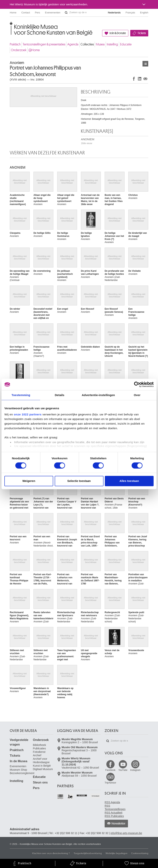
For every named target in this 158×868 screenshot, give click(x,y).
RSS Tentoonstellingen (115, 807)
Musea (100, 44)
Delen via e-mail (145, 79)
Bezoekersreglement (22, 773)
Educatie (126, 44)
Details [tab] (59, 395)
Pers (38, 13)
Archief (37, 755)
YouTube (123, 770)
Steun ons (40, 782)
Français (130, 13)
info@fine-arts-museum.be (126, 833)
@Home (34, 50)
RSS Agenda (112, 802)
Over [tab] (137, 395)
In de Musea (19, 761)
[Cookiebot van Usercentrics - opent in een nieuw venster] (137, 384)
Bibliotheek (39, 745)
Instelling (112, 44)
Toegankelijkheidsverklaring (88, 853)
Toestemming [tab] (21, 395)
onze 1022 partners (28, 414)
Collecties (87, 44)
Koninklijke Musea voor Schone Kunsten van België (11, 25)
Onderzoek (19, 50)
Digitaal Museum (43, 769)
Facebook (110, 770)
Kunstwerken (145, 64)
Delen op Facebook (134, 79)
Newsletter (118, 824)
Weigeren (29, 481)
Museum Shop (18, 770)
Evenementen (53, 13)
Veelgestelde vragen (19, 742)
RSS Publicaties (114, 816)
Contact (26, 13)
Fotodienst (39, 752)
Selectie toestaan (79, 481)
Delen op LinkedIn (140, 79)
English (144, 13)
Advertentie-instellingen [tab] (98, 395)
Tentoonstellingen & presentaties (44, 44)
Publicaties (39, 748)
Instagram (135, 770)
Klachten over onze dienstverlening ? (51, 853)
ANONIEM (88, 141)
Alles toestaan (129, 481)
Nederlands (114, 13)
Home (13, 13)
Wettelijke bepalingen (116, 853)
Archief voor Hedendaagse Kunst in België (42, 762)
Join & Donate (118, 33)
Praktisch (15, 44)
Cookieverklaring (140, 853)
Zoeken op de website (66, 13)
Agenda (73, 44)
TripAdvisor (110, 783)
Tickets (142, 33)
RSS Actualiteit (114, 813)
